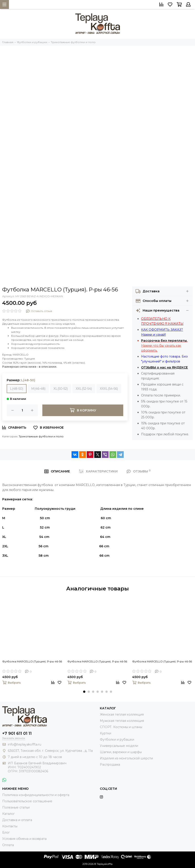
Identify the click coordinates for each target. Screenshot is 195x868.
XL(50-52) (61, 389)
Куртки (106, 733)
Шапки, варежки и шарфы (121, 752)
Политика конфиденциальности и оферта (36, 795)
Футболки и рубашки (117, 739)
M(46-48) (38, 389)
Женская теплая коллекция (122, 714)
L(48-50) (17, 389)
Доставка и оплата (17, 820)
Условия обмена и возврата (24, 839)
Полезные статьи (16, 807)
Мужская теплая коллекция (122, 721)
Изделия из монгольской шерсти (126, 758)
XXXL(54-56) (109, 389)
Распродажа (110, 765)
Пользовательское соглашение (27, 801)
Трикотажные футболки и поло (41, 436)
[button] (84, 692)
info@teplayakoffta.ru (25, 744)
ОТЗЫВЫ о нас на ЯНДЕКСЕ (164, 367)
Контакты (10, 826)
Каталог (8, 814)
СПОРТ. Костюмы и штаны (121, 727)
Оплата (8, 845)
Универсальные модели (119, 746)
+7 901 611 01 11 (17, 733)
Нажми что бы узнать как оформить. (164, 346)
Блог (6, 832)
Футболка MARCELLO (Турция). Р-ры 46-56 (32, 661)
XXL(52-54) (84, 389)
